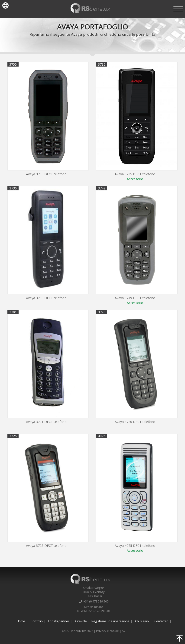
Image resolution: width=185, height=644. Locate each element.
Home (21, 621)
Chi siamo (142, 621)
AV (124, 631)
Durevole (80, 621)
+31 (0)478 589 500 (94, 601)
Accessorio (135, 179)
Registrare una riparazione (110, 621)
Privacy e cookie (107, 631)
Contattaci (161, 621)
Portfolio (37, 621)
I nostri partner (59, 621)
